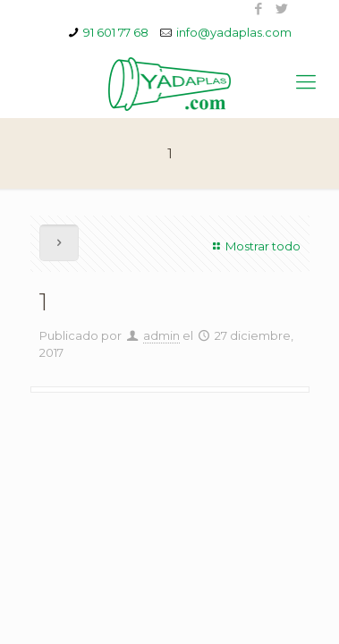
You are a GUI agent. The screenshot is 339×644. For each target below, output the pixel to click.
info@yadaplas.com (234, 32)
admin (161, 335)
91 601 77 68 (116, 32)
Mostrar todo (254, 246)
